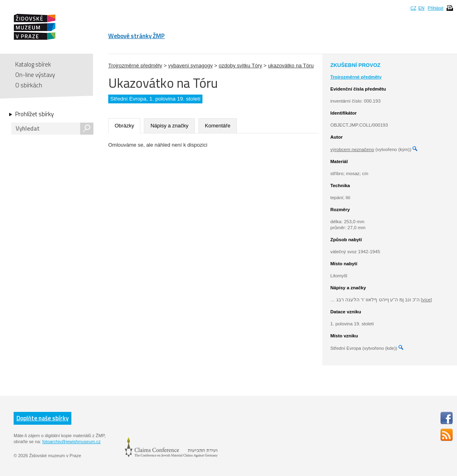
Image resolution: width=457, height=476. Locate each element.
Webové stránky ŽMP (136, 36)
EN (421, 8)
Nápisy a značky (169, 126)
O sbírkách (29, 85)
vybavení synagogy (190, 66)
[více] (426, 300)
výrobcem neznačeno (352, 149)
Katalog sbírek (33, 64)
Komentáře (218, 126)
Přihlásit (436, 8)
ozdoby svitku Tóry (241, 66)
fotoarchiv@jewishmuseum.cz (71, 442)
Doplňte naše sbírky (42, 418)
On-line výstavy (35, 75)
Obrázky (124, 126)
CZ (414, 8)
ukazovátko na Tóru (291, 66)
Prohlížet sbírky (34, 114)
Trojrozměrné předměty (135, 66)
